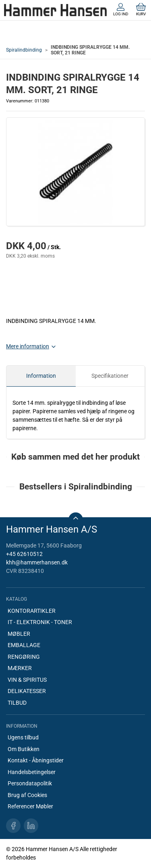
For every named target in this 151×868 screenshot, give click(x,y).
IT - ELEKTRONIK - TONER (40, 622)
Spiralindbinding (24, 50)
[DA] (55, 10)
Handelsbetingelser (32, 772)
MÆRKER (20, 668)
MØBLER (19, 634)
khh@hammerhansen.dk (37, 562)
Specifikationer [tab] (110, 376)
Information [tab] (41, 376)
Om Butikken (24, 749)
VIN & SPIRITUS (27, 680)
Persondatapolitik (30, 783)
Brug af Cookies (27, 795)
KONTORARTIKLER (32, 611)
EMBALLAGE (24, 645)
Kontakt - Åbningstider (36, 760)
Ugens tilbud (23, 737)
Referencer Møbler (30, 806)
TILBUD (17, 703)
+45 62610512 (24, 554)
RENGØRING (24, 657)
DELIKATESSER (27, 691)
